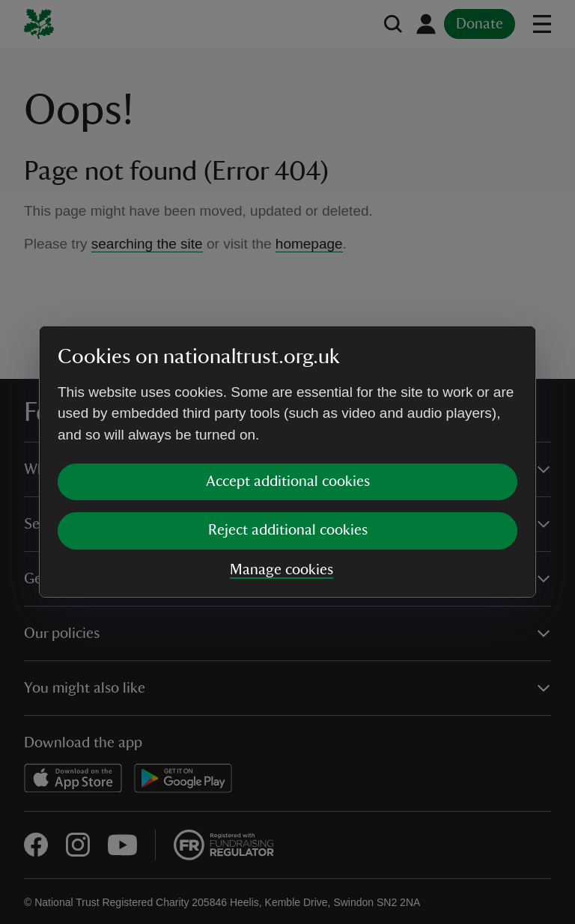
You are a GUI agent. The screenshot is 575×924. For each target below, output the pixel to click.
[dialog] (287, 462)
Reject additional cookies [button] (288, 530)
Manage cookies (282, 570)
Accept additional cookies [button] (288, 481)
